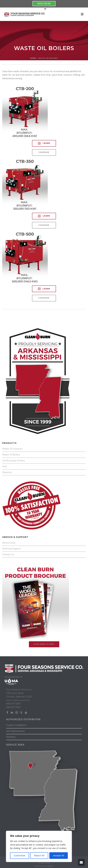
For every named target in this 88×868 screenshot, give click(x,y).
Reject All (39, 856)
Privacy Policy (44, 863)
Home (33, 58)
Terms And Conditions (44, 866)
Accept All (59, 856)
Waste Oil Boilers (11, 455)
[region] (39, 846)
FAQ (5, 466)
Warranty (7, 472)
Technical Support (12, 549)
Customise (20, 856)
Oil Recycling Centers (13, 461)
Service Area (9, 543)
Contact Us (8, 554)
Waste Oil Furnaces (12, 449)
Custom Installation (16, 725)
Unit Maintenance (15, 731)
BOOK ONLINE (44, 4)
